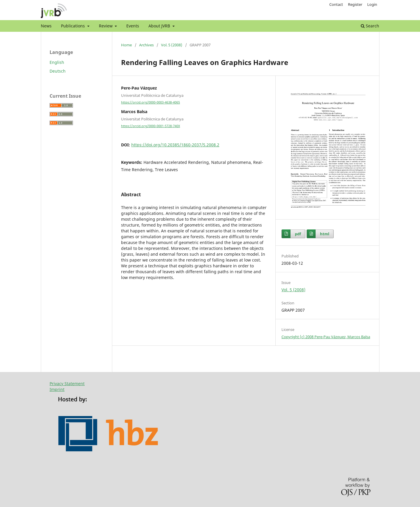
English (57, 62)
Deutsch (58, 71)
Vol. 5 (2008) (172, 45)
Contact (336, 4)
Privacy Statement (67, 384)
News (46, 26)
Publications (73, 26)
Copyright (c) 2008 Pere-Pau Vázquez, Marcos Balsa (326, 337)
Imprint (57, 389)
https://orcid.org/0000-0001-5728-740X (150, 126)
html (325, 234)
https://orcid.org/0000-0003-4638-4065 (150, 102)
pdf (298, 234)
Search (370, 26)
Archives (146, 45)
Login (372, 4)
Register (355, 4)
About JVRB (160, 26)
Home (126, 45)
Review (106, 26)
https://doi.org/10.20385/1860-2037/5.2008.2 (175, 145)
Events (133, 26)
